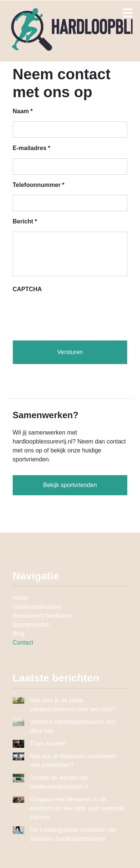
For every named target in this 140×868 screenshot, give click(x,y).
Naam (23, 111)
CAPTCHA (27, 289)
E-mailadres (32, 148)
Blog (19, 634)
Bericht (25, 221)
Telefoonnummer (39, 185)
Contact (23, 643)
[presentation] (69, 314)
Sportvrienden (31, 625)
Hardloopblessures (38, 607)
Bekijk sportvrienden (70, 485)
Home (21, 598)
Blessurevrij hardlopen (42, 616)
